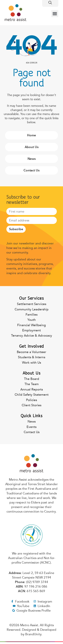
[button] (55, 14)
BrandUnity (33, 634)
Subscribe (16, 229)
